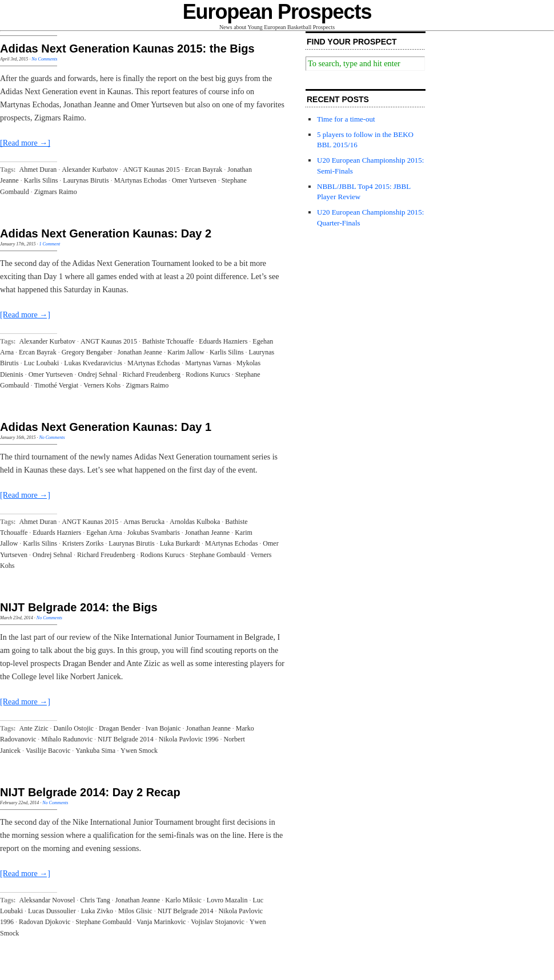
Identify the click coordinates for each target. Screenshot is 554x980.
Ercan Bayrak (204, 170)
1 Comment (49, 244)
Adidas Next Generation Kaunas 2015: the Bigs (127, 49)
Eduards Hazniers (223, 341)
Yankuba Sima (95, 751)
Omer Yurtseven (194, 180)
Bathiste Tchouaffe (168, 341)
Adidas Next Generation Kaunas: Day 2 (106, 233)
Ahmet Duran (38, 170)
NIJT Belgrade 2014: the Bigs (79, 607)
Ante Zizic (34, 728)
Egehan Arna (104, 533)
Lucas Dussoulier (52, 911)
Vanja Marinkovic (161, 922)
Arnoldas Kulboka (195, 522)
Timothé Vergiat (56, 385)
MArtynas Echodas (140, 180)
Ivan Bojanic (163, 728)
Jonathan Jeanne (140, 352)
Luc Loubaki (42, 363)
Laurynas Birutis (86, 180)
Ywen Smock (139, 751)
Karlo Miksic (183, 900)
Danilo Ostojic (74, 728)
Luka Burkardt (180, 543)
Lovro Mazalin (227, 900)
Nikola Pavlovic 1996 (189, 739)
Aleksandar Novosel (47, 900)
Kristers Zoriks (83, 543)
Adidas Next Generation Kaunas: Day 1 (106, 427)
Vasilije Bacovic (48, 751)
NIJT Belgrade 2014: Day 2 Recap (90, 792)
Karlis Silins (41, 180)
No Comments (44, 59)
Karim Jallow (186, 352)
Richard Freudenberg (152, 374)
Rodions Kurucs (208, 374)
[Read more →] (25, 143)
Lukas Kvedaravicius (93, 363)
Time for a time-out (346, 119)
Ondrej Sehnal (98, 374)
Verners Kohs (102, 385)
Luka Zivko (97, 911)
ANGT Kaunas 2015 (152, 170)
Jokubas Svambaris (154, 533)
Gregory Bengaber (87, 352)
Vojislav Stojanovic (217, 922)
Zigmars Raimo (56, 192)
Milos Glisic (135, 911)
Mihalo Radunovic (67, 739)
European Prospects (277, 12)
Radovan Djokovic (45, 922)
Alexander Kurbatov (90, 170)
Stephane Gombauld (218, 555)
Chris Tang (95, 900)
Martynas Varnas (208, 363)
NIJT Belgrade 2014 (126, 739)
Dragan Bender (120, 728)
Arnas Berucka (144, 522)
